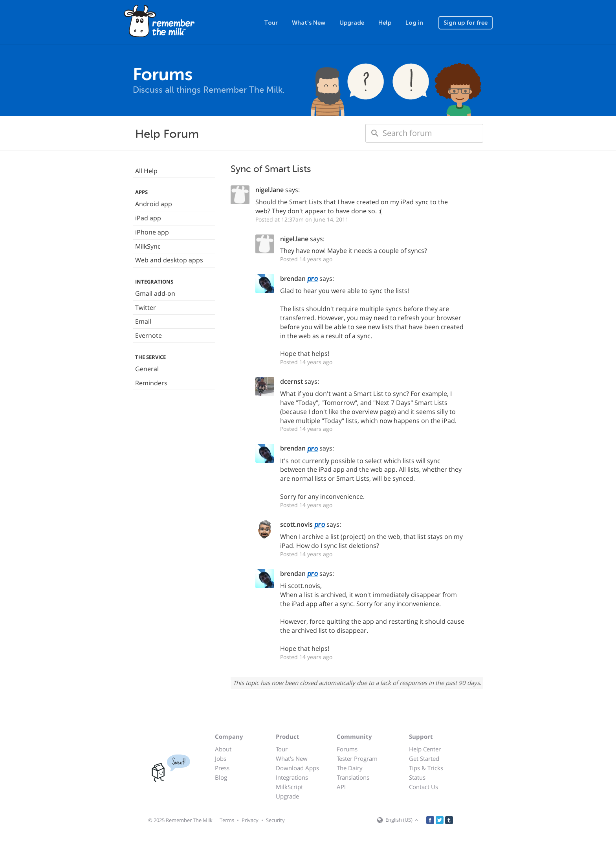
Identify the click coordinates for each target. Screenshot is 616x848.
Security (275, 820)
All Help (146, 171)
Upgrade (352, 23)
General (147, 369)
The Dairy (350, 768)
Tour (271, 23)
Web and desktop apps (169, 260)
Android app (154, 204)
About (223, 749)
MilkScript (289, 787)
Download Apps (297, 768)
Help (385, 23)
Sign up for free (466, 23)
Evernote (148, 335)
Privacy (250, 820)
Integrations (292, 777)
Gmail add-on (155, 293)
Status (417, 777)
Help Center (425, 749)
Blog (221, 777)
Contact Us (423, 787)
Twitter (146, 308)
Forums (347, 749)
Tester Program (357, 758)
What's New (309, 23)
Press (222, 768)
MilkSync (148, 246)
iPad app (148, 218)
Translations (353, 777)
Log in (414, 23)
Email (143, 321)
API (341, 787)
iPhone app (152, 232)
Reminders (151, 383)
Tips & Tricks (426, 768)
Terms (227, 820)
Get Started (424, 758)
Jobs (221, 758)
